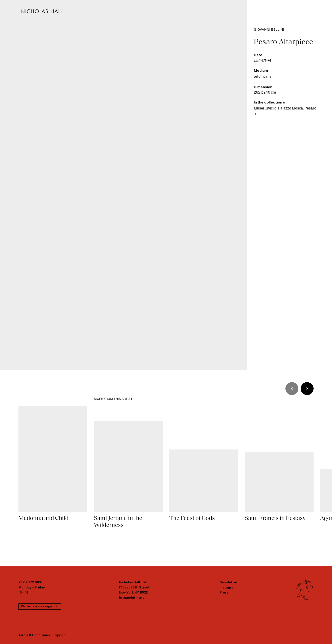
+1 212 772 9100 (30, 583)
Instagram (228, 588)
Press (224, 593)
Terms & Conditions (34, 635)
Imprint (59, 635)
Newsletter (228, 583)
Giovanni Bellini (269, 30)
